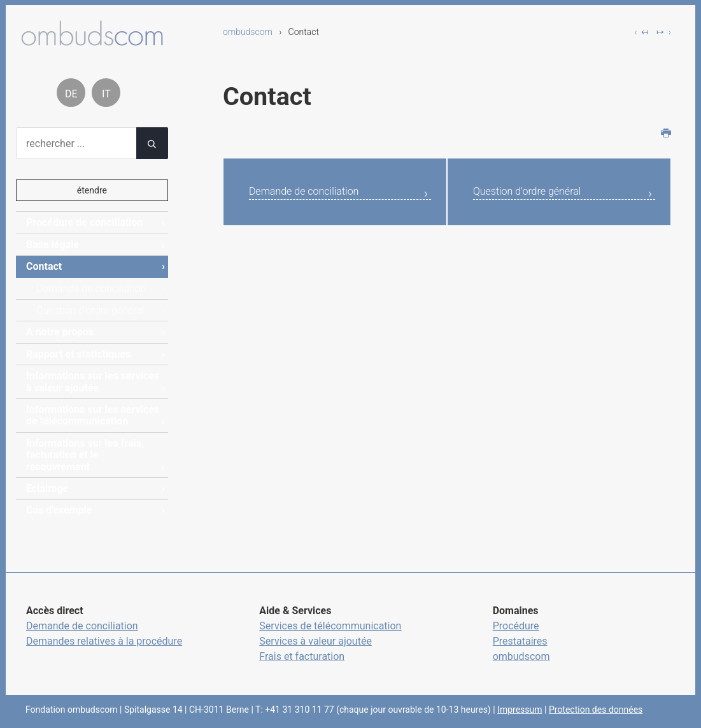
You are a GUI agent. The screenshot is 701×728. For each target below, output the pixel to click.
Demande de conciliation (318, 193)
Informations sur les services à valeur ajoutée (93, 381)
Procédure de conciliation (84, 222)
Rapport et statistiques (78, 354)
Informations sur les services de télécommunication (93, 415)
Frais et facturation (302, 656)
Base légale (53, 245)
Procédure (516, 626)
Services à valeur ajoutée (315, 641)
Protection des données (596, 710)
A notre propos (60, 332)
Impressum (520, 710)
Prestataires (520, 641)
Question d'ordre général (541, 193)
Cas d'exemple (59, 510)
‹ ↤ (641, 32)
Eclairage (47, 488)
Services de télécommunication (330, 626)
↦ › (664, 32)
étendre (92, 190)
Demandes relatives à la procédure (104, 641)
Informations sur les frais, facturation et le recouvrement (85, 455)
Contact (44, 266)
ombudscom (248, 32)
